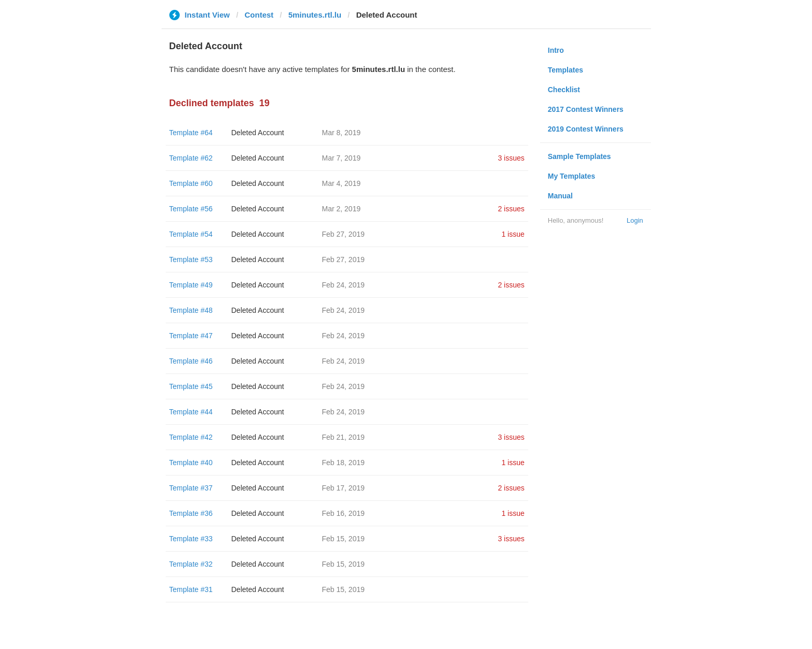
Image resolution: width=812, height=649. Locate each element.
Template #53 (191, 259)
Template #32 (191, 564)
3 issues (511, 158)
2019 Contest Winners (586, 129)
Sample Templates (579, 156)
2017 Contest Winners (586, 109)
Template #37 (191, 488)
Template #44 (191, 412)
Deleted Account (258, 133)
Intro (556, 50)
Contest (259, 15)
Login (635, 220)
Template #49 (191, 285)
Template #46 (191, 361)
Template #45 (191, 386)
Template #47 (191, 336)
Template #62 (191, 158)
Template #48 (191, 310)
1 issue (513, 234)
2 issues (511, 209)
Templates (565, 70)
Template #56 (191, 209)
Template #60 (191, 183)
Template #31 (191, 589)
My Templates (572, 176)
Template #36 (191, 513)
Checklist (564, 90)
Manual (560, 196)
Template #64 (191, 133)
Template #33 (191, 539)
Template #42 (191, 437)
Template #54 (191, 234)
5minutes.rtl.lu (315, 15)
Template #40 (191, 463)
